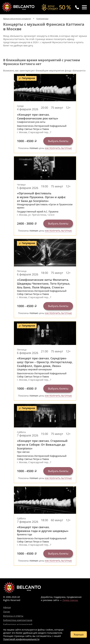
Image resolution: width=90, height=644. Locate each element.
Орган (7, 612)
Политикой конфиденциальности (21, 639)
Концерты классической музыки (18, 7)
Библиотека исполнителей (18, 624)
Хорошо (79, 634)
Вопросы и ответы (13, 616)
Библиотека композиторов (18, 620)
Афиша (7, 607)
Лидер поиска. (70, 600)
